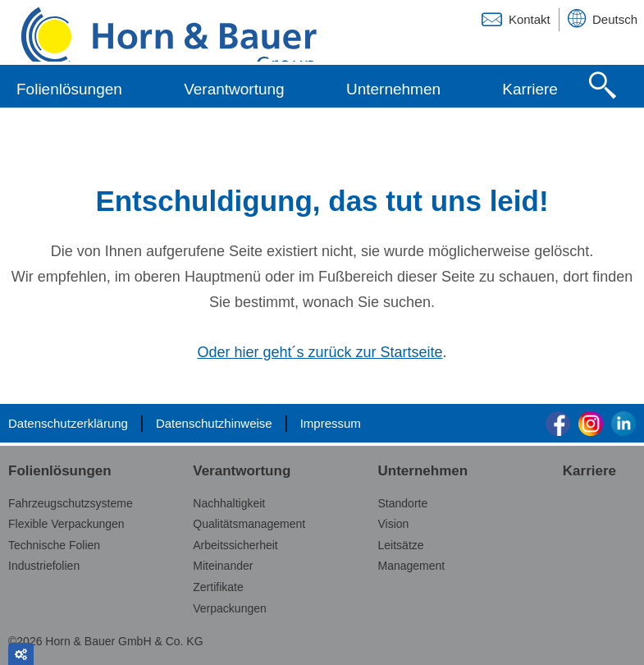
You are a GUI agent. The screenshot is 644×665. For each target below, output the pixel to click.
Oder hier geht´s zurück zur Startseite (320, 354)
